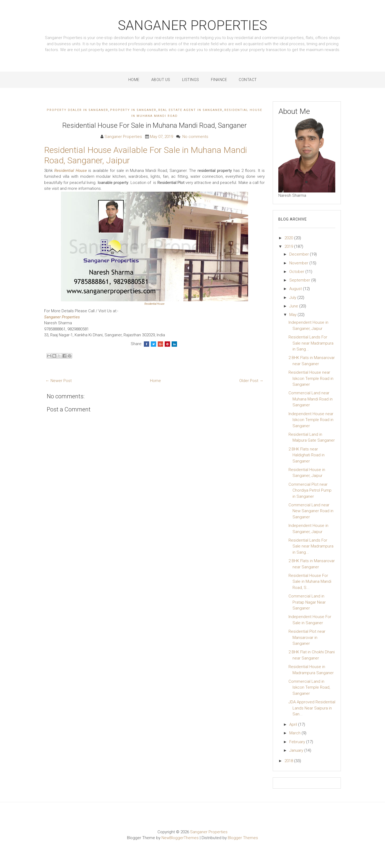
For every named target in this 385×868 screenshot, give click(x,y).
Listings (191, 80)
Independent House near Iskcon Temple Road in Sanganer (311, 420)
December (300, 254)
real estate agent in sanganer (190, 110)
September (300, 280)
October (297, 272)
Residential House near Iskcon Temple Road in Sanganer (311, 378)
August (296, 289)
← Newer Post (59, 381)
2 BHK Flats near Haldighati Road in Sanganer (307, 455)
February (298, 742)
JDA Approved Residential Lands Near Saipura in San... (312, 708)
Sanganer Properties (192, 25)
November (299, 263)
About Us (161, 80)
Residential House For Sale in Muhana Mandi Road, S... (310, 582)
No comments (195, 137)
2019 (289, 246)
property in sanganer (133, 110)
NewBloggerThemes (180, 838)
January (297, 750)
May (293, 315)
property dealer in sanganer (78, 110)
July (293, 298)
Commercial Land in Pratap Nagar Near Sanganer (307, 602)
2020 (289, 238)
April (294, 724)
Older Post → (251, 381)
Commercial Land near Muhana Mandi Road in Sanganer (311, 399)
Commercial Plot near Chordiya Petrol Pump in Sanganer (310, 490)
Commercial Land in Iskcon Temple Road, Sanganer (309, 687)
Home (134, 80)
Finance (219, 80)
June (294, 306)
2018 (289, 761)
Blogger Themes (243, 838)
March (295, 733)
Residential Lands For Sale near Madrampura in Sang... (311, 343)
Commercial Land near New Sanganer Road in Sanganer (311, 511)
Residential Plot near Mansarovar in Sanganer (307, 637)
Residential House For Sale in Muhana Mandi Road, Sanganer (155, 125)
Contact (248, 80)
